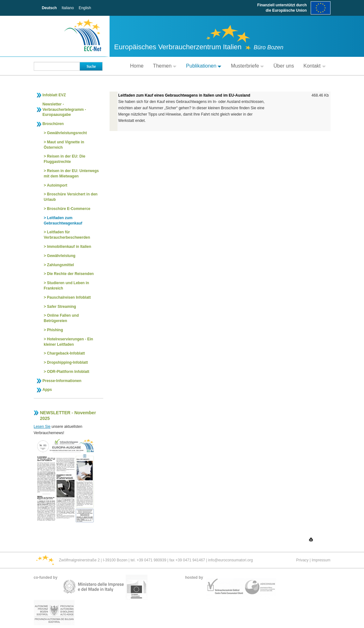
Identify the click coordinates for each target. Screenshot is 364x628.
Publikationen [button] (204, 66)
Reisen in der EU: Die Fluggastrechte (65, 159)
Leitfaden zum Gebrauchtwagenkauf (63, 221)
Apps (47, 390)
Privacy (302, 560)
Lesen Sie (42, 427)
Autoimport (57, 185)
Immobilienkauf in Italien (69, 247)
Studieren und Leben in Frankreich (67, 286)
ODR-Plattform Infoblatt (68, 372)
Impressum (321, 560)
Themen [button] (165, 66)
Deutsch (49, 8)
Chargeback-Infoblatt (66, 353)
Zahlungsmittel (60, 265)
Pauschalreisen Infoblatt (69, 297)
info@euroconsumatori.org (230, 560)
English (85, 8)
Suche (91, 66)
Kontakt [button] (314, 66)
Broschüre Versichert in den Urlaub (71, 197)
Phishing (55, 330)
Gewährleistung (61, 256)
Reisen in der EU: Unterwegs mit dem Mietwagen (71, 173)
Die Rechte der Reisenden (70, 274)
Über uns (284, 66)
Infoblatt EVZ (54, 95)
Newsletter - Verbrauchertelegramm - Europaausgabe (64, 110)
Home (137, 66)
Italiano (68, 8)
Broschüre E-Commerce (69, 209)
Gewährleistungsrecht (67, 133)
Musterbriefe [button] (247, 66)
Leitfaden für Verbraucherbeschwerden (67, 235)
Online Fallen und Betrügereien (61, 318)
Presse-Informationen (62, 381)
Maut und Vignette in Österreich (64, 145)
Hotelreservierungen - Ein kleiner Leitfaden (69, 342)
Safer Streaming (62, 307)
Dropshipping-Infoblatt (67, 362)
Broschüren (53, 124)
